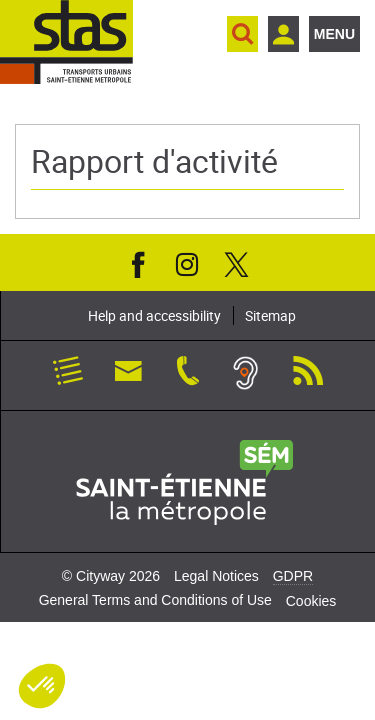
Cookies (311, 601)
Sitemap (270, 315)
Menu (334, 34)
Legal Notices (216, 576)
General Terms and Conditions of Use (155, 600)
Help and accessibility (154, 315)
